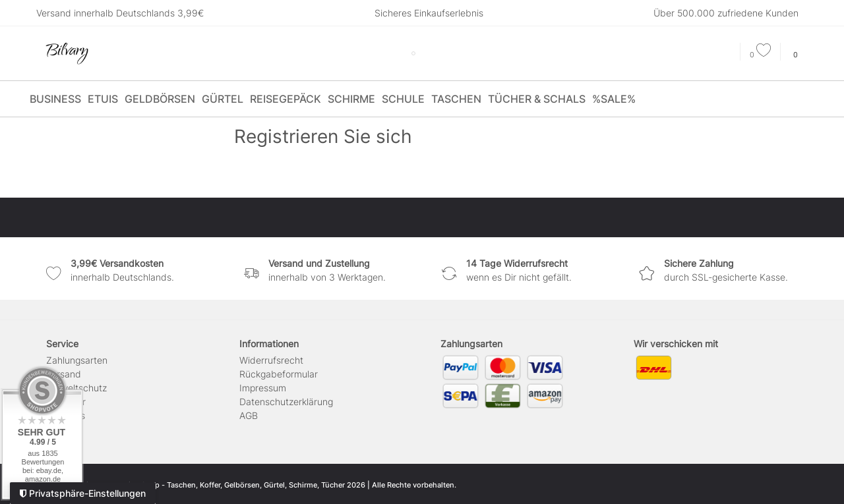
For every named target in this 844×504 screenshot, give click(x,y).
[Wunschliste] (760, 55)
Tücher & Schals (537, 99)
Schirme (351, 99)
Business (55, 99)
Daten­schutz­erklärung (286, 402)
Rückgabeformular (279, 374)
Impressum (263, 388)
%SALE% (614, 99)
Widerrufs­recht (271, 360)
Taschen (456, 99)
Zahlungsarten (77, 360)
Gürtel (223, 99)
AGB (249, 415)
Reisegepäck (286, 99)
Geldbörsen (160, 99)
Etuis (103, 99)
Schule (403, 99)
